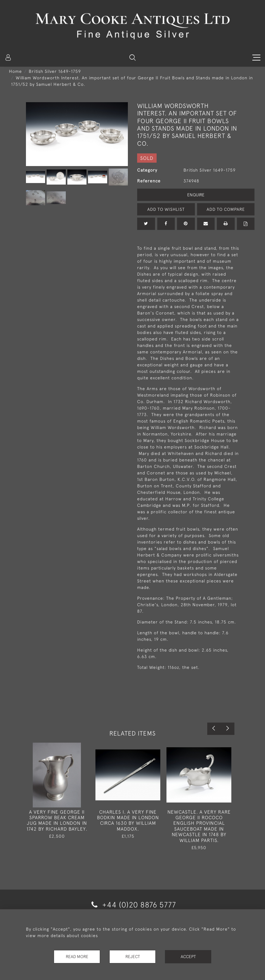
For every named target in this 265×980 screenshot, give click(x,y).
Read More (77, 957)
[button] (132, 57)
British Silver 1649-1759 (55, 71)
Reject (132, 957)
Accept (188, 957)
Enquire (196, 195)
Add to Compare (226, 209)
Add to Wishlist (166, 209)
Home (15, 71)
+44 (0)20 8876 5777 (133, 905)
